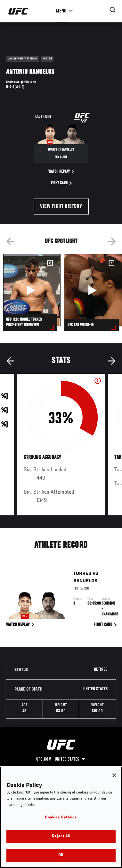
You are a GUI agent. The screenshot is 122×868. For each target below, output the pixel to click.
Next (112, 241)
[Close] (114, 775)
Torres (82, 575)
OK (61, 855)
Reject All (61, 837)
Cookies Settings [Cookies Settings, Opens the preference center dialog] (61, 818)
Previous (10, 241)
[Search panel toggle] (113, 10)
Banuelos (85, 582)
